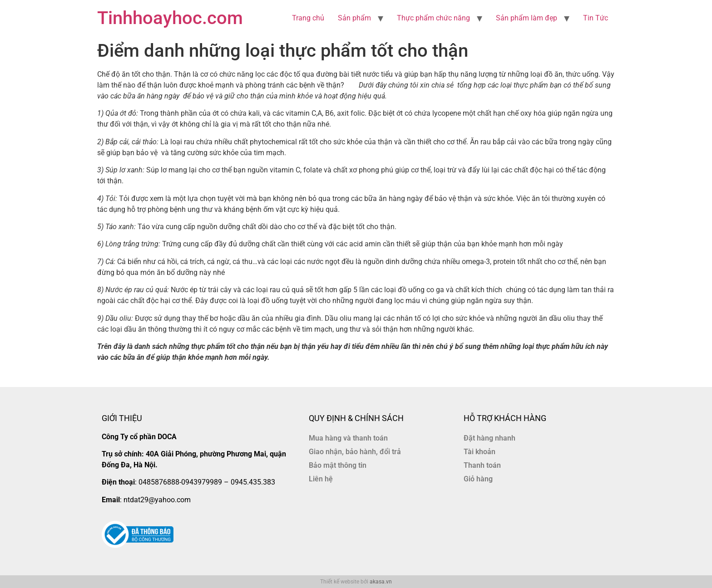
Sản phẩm (354, 18)
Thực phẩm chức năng (433, 18)
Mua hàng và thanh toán (348, 438)
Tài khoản (480, 452)
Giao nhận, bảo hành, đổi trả (355, 452)
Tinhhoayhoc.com (170, 18)
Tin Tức (596, 18)
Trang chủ (308, 18)
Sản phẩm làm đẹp (527, 18)
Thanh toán (482, 465)
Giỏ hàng (478, 479)
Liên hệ (321, 479)
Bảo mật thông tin (338, 465)
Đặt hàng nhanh (489, 438)
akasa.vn (381, 582)
